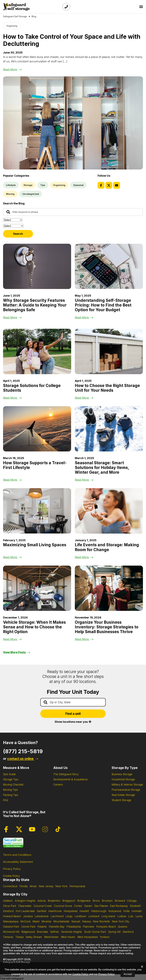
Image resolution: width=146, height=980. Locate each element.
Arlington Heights (25, 901)
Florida (23, 886)
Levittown (80, 916)
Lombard (94, 916)
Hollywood (115, 911)
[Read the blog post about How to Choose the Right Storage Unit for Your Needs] (109, 351)
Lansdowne (42, 916)
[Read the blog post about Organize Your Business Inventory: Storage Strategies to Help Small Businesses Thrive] (109, 588)
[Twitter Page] (109, 185)
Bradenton (54, 901)
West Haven (68, 937)
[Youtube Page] (117, 185)
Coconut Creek (43, 906)
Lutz (131, 916)
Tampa (19, 937)
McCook (26, 921)
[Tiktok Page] (58, 829)
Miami (36, 921)
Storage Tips (11, 779)
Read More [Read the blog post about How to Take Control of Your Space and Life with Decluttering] (12, 69)
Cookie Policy (11, 876)
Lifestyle (11, 185)
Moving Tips (10, 790)
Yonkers (105, 937)
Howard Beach (12, 916)
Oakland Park (11, 927)
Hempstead (71, 911)
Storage (28, 185)
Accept (128, 974)
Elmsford (8, 911)
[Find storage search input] (73, 702)
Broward (120, 901)
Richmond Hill (11, 932)
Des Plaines (101, 906)
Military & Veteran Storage (127, 785)
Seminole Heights (71, 932)
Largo (69, 916)
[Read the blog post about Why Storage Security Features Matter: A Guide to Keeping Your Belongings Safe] (37, 266)
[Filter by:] (13, 226)
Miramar (47, 921)
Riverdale (42, 932)
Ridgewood (28, 932)
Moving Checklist (13, 785)
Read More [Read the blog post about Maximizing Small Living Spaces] (12, 557)
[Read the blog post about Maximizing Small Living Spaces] (37, 511)
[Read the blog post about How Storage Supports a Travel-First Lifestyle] (37, 429)
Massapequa (11, 921)
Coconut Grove (63, 906)
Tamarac (8, 937)
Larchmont (57, 916)
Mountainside (61, 921)
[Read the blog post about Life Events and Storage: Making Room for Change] (109, 511)
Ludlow (122, 916)
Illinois (33, 886)
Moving (10, 194)
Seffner (55, 932)
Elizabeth (135, 906)
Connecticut (10, 886)
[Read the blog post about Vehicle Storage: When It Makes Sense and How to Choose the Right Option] (37, 588)
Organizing (12, 26)
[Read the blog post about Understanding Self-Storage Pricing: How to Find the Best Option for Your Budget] (109, 266)
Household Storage (123, 779)
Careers (58, 785)
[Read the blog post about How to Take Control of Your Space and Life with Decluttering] (73, 123)
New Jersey (46, 886)
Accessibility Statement (18, 862)
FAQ (6, 800)
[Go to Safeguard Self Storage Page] (15, 16)
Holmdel (137, 911)
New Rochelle (101, 921)
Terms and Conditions (17, 855)
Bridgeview (84, 901)
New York (61, 886)
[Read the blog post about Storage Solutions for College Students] (37, 351)
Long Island (108, 916)
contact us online (23, 759)
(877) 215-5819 (23, 751)
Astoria (42, 901)
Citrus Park (10, 906)
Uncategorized (31, 194)
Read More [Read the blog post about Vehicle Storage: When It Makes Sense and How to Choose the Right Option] (12, 639)
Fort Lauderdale (25, 911)
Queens (123, 927)
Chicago (132, 901)
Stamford (128, 932)
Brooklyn (107, 901)
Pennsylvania (77, 886)
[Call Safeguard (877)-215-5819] (66, 7)
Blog (34, 16)
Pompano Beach (106, 927)
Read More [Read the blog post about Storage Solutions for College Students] (12, 398)
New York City (120, 921)
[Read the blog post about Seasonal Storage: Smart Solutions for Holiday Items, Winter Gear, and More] (109, 429)
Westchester (51, 937)
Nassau (87, 921)
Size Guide (9, 774)
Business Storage (122, 774)
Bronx (96, 901)
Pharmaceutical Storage (126, 790)
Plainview (89, 927)
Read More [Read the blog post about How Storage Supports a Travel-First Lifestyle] (12, 480)
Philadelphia (74, 927)
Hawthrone (55, 911)
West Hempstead (87, 937)
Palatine (42, 927)
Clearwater (25, 906)
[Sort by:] (13, 220)
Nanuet (76, 921)
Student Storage (121, 800)
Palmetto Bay (57, 927)
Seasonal (78, 185)
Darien (88, 906)
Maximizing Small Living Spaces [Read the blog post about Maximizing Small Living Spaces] (35, 545)
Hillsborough (99, 911)
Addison (8, 901)
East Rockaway (119, 906)
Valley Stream (34, 937)
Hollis (126, 911)
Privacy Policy (12, 869)
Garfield (41, 911)
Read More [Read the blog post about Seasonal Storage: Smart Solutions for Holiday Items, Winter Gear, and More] (84, 480)
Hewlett (84, 911)
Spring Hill (114, 932)
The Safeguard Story (66, 774)
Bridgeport (69, 901)
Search (18, 234)
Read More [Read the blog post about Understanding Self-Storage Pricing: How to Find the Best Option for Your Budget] (84, 317)
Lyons (139, 916)
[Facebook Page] (101, 185)
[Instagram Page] (45, 829)
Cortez (78, 906)
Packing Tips (11, 795)
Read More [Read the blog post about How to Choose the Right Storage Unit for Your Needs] (84, 398)
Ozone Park (28, 927)
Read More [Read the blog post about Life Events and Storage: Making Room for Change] (84, 557)
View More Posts (17, 652)
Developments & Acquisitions (70, 779)
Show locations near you (73, 722)
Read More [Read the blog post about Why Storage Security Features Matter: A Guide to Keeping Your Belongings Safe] (12, 317)
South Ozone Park (95, 932)
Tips (43, 185)
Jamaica (28, 916)
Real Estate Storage (123, 795)
